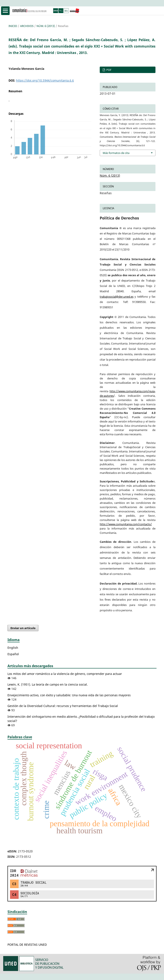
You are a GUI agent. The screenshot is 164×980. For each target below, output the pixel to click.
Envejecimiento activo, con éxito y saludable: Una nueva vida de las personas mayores (69, 695)
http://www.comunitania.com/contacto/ (126, 524)
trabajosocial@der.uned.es (117, 297)
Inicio (13, 26)
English (13, 648)
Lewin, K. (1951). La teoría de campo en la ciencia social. (48, 684)
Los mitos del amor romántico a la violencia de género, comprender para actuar (65, 674)
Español (13, 654)
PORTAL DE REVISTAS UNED (27, 945)
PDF (109, 70)
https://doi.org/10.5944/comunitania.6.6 (45, 80)
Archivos (27, 26)
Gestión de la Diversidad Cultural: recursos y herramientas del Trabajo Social (63, 706)
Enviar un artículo (23, 628)
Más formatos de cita (116, 153)
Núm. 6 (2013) (46, 26)
